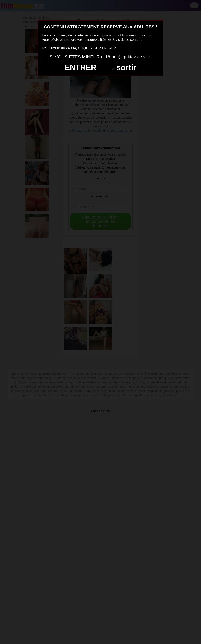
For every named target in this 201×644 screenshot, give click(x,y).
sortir (126, 68)
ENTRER (81, 68)
